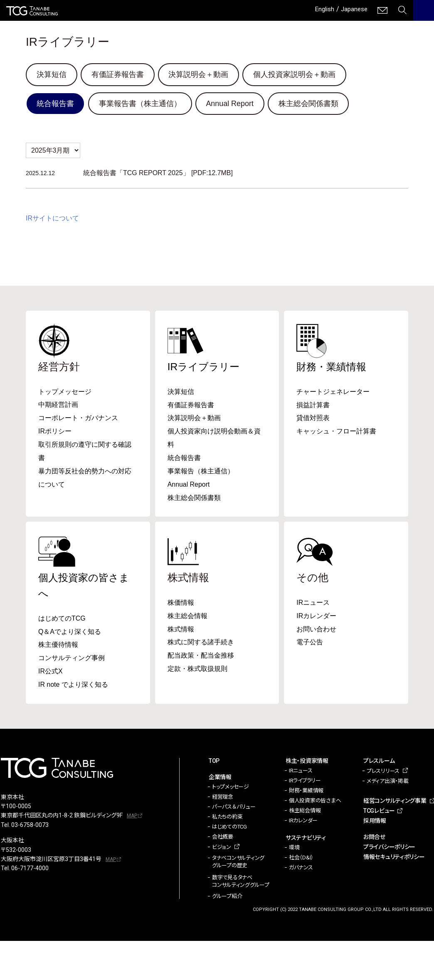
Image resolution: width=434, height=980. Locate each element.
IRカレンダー (316, 617)
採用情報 (375, 822)
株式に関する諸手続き (201, 643)
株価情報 (181, 603)
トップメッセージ (65, 392)
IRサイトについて (52, 219)
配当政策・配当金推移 (201, 657)
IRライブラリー (205, 367)
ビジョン (222, 848)
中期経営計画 (58, 405)
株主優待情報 (58, 646)
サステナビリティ (306, 839)
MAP (132, 817)
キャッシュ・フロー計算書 (336, 432)
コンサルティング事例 (72, 659)
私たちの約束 (227, 818)
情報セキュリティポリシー (394, 858)
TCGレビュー (379, 812)
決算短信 (52, 74)
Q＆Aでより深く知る (70, 632)
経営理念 (223, 798)
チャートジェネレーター (333, 392)
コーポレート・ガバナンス (78, 419)
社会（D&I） (301, 859)
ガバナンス (301, 869)
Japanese (353, 9)
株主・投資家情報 (307, 762)
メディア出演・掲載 (388, 782)
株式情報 (181, 630)
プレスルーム (379, 762)
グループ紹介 (227, 897)
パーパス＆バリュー (234, 808)
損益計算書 (313, 405)
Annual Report (230, 104)
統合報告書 (55, 104)
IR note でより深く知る (73, 686)
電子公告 (310, 643)
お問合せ (374, 838)
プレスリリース (383, 772)
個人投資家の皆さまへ (315, 802)
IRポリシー (55, 432)
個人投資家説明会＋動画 (295, 74)
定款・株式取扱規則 (197, 670)
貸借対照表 (313, 419)
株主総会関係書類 (309, 104)
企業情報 (220, 778)
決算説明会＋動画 (199, 74)
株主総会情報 (187, 617)
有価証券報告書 (118, 74)
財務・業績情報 (333, 367)
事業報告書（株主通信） (140, 104)
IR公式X (51, 672)
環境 (294, 849)
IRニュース (313, 603)
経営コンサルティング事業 (395, 802)
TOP (214, 762)
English (322, 9)
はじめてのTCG (62, 619)
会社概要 (223, 838)
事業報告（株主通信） (201, 472)
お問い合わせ (316, 630)
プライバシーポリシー (389, 848)
